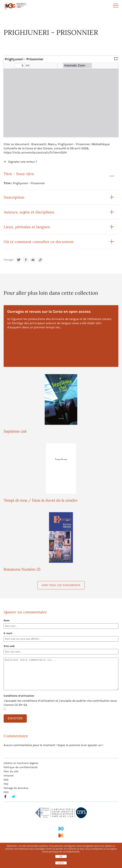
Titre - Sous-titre (19, 174)
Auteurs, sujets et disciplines (29, 212)
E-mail (8, 633)
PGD (6, 792)
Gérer (61, 863)
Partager (9, 260)
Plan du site (11, 771)
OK (61, 856)
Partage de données (16, 788)
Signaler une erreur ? (23, 162)
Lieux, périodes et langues (27, 227)
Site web (9, 646)
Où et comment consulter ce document (39, 242)
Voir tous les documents (61, 585)
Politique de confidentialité (21, 767)
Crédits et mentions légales (21, 763)
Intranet (9, 776)
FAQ (6, 784)
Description (14, 197)
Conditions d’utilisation (19, 696)
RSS (6, 780)
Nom (7, 620)
